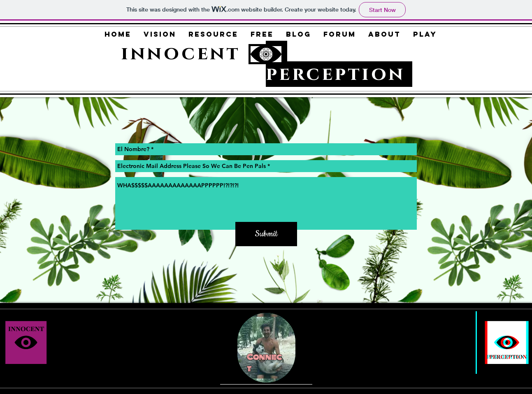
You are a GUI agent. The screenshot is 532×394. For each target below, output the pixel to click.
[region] (266, 348)
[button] (160, 34)
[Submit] (266, 234)
